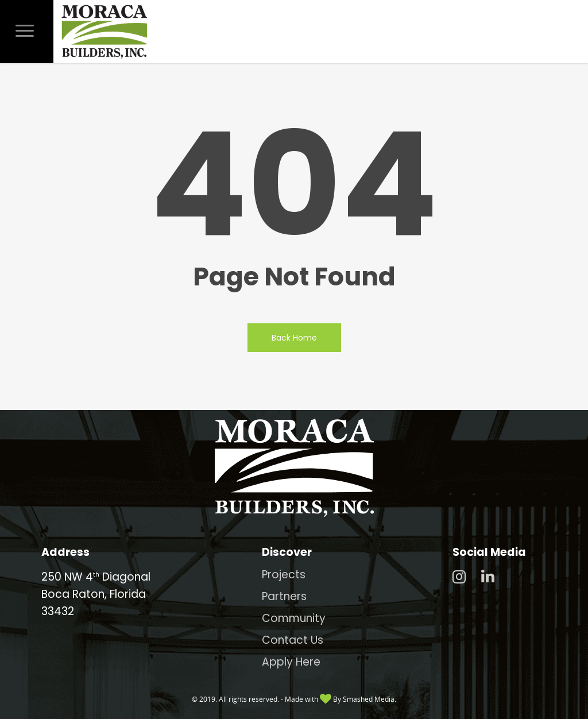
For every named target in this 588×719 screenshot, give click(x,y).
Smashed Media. (370, 699)
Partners (284, 596)
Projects (284, 575)
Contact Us (293, 640)
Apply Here (291, 662)
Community (294, 618)
